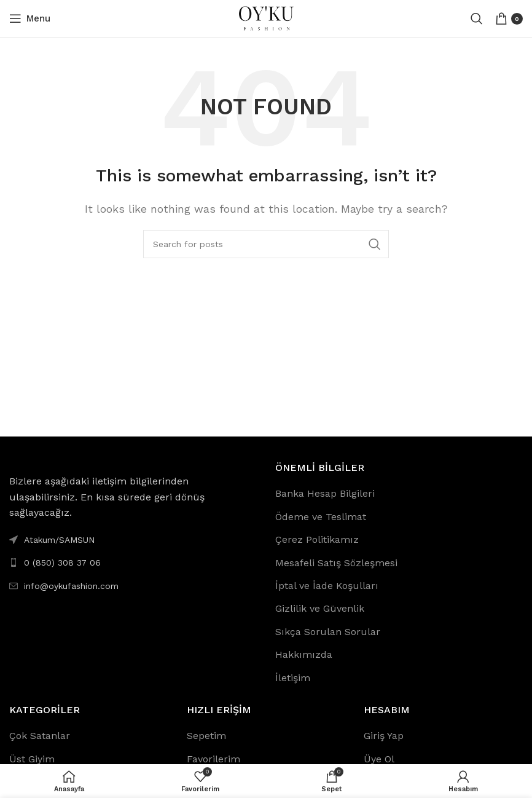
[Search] (477, 18)
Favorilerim (213, 759)
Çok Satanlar (40, 736)
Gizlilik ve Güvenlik (320, 608)
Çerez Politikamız (317, 539)
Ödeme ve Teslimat (321, 517)
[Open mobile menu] (30, 18)
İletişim (293, 678)
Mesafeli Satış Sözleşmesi (336, 563)
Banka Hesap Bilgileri (325, 493)
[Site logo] (266, 18)
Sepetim (206, 736)
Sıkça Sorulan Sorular (328, 632)
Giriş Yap (384, 736)
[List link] (133, 563)
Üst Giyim (32, 759)
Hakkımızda (304, 654)
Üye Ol (379, 759)
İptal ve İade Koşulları (327, 586)
